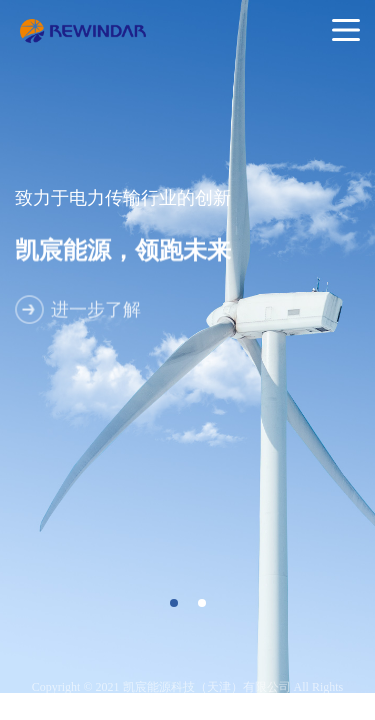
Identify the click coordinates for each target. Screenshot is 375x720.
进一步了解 (96, 316)
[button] (174, 603)
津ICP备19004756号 (211, 701)
